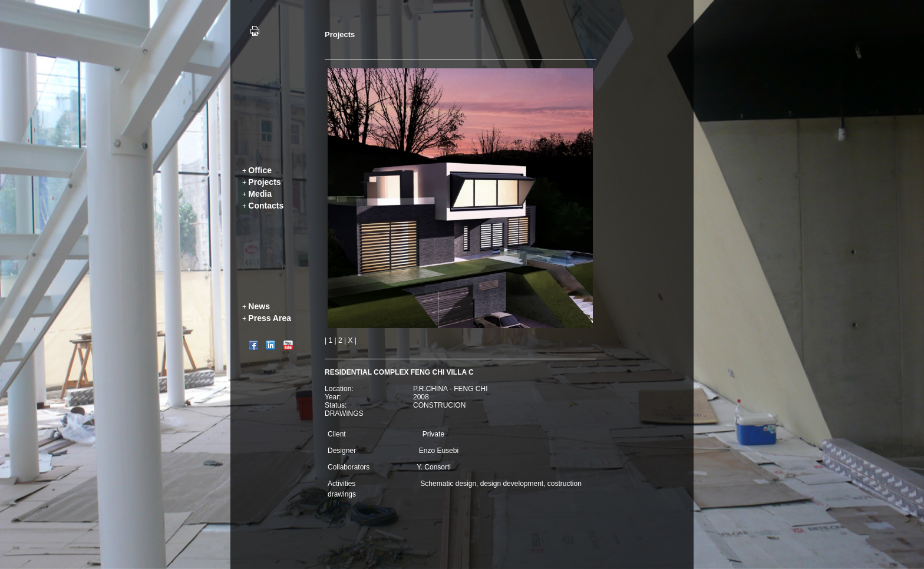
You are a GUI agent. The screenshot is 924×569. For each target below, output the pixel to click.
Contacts (266, 206)
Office (260, 170)
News (259, 306)
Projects (264, 182)
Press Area (270, 318)
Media (260, 194)
